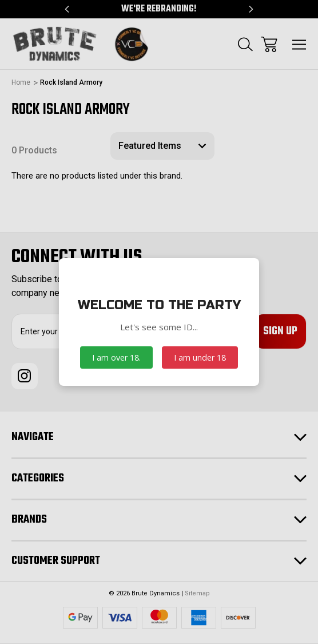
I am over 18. (116, 357)
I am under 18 (200, 357)
